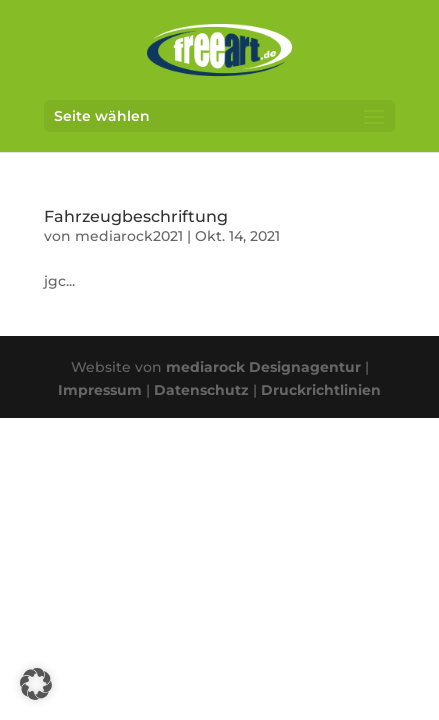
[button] (36, 684)
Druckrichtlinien (321, 390)
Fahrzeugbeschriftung (136, 216)
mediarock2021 (129, 236)
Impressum (100, 390)
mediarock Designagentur (263, 367)
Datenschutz (201, 390)
